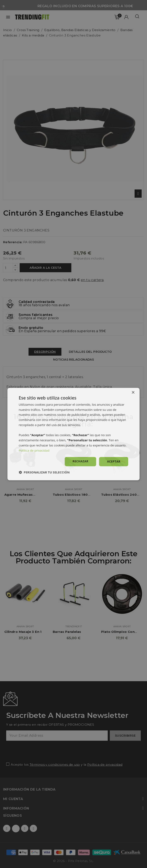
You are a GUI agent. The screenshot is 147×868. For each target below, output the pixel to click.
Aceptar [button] (114, 462)
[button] (44, 472)
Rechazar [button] (81, 461)
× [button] (133, 393)
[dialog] (74, 434)
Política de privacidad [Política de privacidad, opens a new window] (34, 450)
